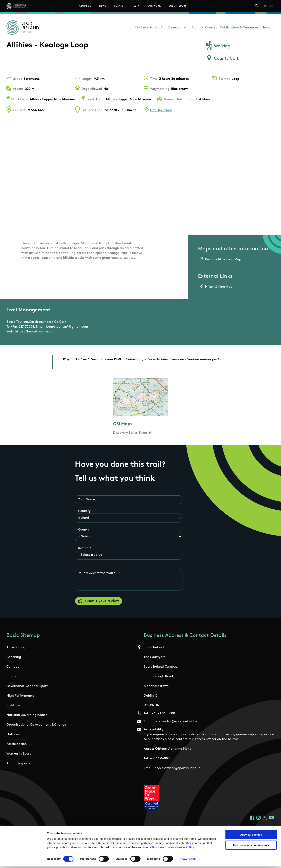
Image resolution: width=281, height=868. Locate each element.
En (265, 6)
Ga (271, 6)
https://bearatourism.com (35, 332)
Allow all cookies (251, 837)
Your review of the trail (96, 573)
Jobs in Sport (178, 6)
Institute (13, 706)
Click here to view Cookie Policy (172, 849)
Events (119, 6)
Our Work (154, 6)
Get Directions (161, 110)
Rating (83, 548)
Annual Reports (18, 764)
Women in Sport (19, 754)
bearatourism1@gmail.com (67, 327)
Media (135, 6)
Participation (17, 745)
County (84, 530)
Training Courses (204, 28)
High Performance (21, 696)
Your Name (87, 499)
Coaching (14, 658)
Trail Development (175, 28)
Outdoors (14, 735)
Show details (188, 861)
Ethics (11, 677)
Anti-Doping (16, 648)
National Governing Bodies (27, 716)
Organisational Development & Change (36, 725)
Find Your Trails (147, 28)
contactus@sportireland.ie (177, 722)
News (103, 6)
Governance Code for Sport (27, 687)
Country (84, 511)
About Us (85, 6)
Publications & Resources (239, 28)
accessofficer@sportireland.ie (177, 769)
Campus (13, 668)
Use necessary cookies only (251, 847)
